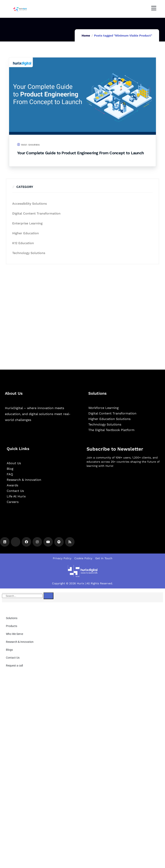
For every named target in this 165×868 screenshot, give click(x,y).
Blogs (9, 650)
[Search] (48, 596)
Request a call (14, 666)
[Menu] (154, 8)
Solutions (12, 618)
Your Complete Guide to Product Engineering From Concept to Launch (80, 153)
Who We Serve (14, 634)
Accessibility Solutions (29, 204)
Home (86, 36)
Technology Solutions (29, 253)
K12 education (23, 243)
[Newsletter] (123, 492)
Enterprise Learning (27, 223)
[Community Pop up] (82, 725)
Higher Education (26, 233)
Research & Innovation (20, 642)
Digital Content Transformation (36, 213)
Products (12, 626)
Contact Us (13, 658)
